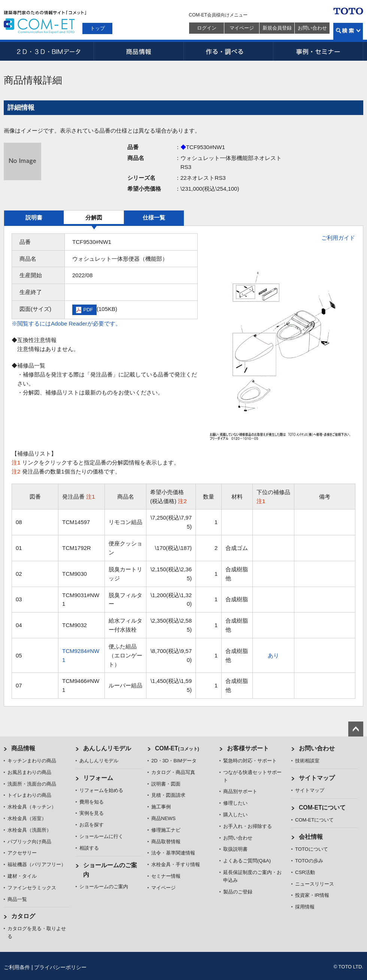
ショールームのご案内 (104, 887)
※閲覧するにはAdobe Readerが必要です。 (66, 323)
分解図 (94, 217)
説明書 (34, 217)
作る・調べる (228, 51)
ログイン (207, 28)
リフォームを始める (101, 790)
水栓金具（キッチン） (32, 807)
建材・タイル (22, 876)
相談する (89, 848)
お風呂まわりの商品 (29, 772)
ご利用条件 (17, 967)
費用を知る (92, 802)
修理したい (235, 803)
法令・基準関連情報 (173, 853)
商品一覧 (17, 899)
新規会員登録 (277, 28)
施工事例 (161, 807)
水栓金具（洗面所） (29, 830)
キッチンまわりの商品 (32, 761)
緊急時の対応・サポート (250, 761)
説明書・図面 (166, 784)
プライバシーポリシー (60, 967)
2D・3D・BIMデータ (49, 51)
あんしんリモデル (107, 748)
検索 (348, 31)
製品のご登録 (238, 892)
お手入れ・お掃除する (248, 826)
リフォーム (98, 778)
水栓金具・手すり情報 (176, 864)
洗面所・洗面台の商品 (32, 784)
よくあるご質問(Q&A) (247, 861)
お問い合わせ (312, 28)
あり (273, 655)
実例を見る (92, 813)
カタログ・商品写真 (173, 772)
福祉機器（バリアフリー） (37, 864)
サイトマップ (317, 778)
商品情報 (139, 51)
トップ (98, 28)
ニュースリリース (315, 884)
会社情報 (311, 837)
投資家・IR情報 (312, 895)
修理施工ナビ (166, 830)
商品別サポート (240, 791)
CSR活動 (305, 872)
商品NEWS (163, 818)
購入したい (235, 815)
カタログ (23, 916)
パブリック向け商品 (29, 842)
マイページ (242, 28)
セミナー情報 (166, 876)
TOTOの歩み (309, 861)
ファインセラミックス (32, 888)
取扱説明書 (235, 849)
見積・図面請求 (168, 795)
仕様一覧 (154, 217)
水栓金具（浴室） (27, 818)
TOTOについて (312, 849)
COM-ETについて (322, 807)
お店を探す (92, 825)
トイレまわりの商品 (29, 795)
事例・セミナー (318, 51)
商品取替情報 (166, 842)
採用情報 (305, 907)
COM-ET (177, 748)
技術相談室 (307, 761)
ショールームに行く (101, 836)
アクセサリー (22, 853)
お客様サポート (248, 748)
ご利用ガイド (338, 238)
